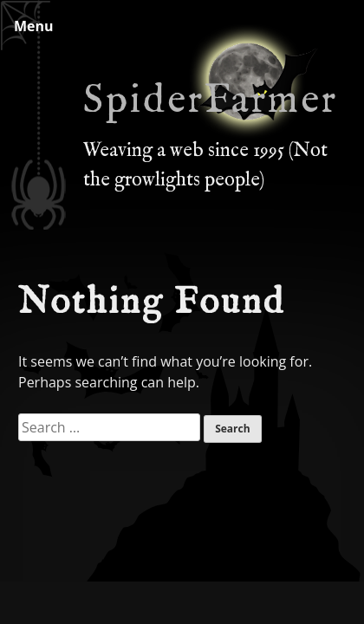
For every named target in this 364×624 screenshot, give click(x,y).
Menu (34, 26)
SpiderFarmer (211, 101)
